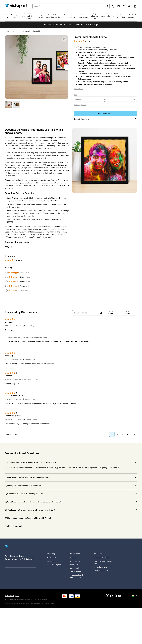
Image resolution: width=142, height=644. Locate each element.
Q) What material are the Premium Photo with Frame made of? (31, 462)
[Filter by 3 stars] (6, 282)
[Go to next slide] (67, 67)
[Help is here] (113, 6)
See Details (79, 89)
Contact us (51, 561)
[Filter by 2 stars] (6, 286)
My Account (51, 558)
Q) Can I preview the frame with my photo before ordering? (30, 510)
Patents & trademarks (101, 570)
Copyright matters (100, 567)
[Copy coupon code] (97, 25)
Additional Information (14, 526)
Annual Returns (76, 572)
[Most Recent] (130, 313)
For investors (75, 561)
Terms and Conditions (102, 558)
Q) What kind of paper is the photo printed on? (24, 494)
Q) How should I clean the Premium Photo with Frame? (28, 518)
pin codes (114, 63)
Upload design (105, 114)
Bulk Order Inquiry (54, 565)
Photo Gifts (17, 31)
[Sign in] (129, 6)
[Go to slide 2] (17, 104)
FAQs (9, 247)
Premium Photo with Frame (35, 31)
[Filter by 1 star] (6, 290)
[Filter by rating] (113, 313)
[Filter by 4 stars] (6, 277)
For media (74, 565)
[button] (105, 434)
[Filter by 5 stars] (6, 273)
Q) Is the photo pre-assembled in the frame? (23, 486)
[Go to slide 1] (8, 104)
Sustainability (75, 568)
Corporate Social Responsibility (77, 576)
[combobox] (69, 6)
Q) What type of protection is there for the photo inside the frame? (33, 502)
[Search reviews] (86, 313)
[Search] (107, 6)
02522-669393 (9, 596)
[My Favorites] (124, 6)
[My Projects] (118, 6)
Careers (73, 558)
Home (7, 31)
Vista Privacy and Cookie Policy (103, 562)
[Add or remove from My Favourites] (64, 39)
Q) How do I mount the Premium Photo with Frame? (27, 477)
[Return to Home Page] (17, 6)
